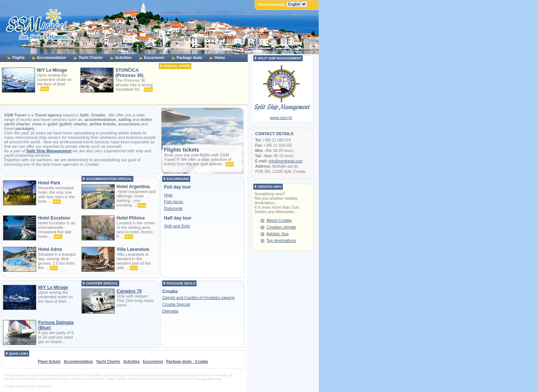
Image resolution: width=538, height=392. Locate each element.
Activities (123, 58)
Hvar (168, 195)
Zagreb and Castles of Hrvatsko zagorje (198, 298)
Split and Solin (177, 226)
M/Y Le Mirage (53, 287)
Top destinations (281, 240)
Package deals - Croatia (187, 362)
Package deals (190, 58)
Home (220, 58)
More (45, 89)
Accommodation (52, 58)
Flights (18, 58)
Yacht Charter (91, 58)
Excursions (154, 58)
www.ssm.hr (281, 118)
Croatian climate (281, 227)
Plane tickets (49, 362)
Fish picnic (174, 202)
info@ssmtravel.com (286, 161)
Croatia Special (176, 304)
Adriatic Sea (277, 234)
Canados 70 (129, 291)
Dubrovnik (173, 208)
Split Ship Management (49, 151)
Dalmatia (170, 311)
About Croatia (279, 220)
